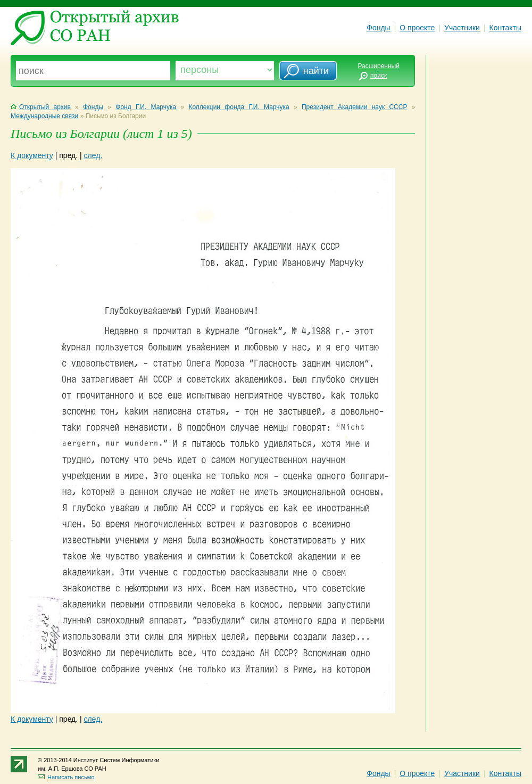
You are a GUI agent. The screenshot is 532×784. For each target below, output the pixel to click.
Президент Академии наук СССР (354, 107)
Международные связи (44, 116)
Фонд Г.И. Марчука (146, 107)
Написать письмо (66, 777)
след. (93, 155)
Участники (462, 28)
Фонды (378, 28)
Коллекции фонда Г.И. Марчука (239, 107)
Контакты (505, 28)
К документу (32, 155)
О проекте (417, 28)
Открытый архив (41, 107)
